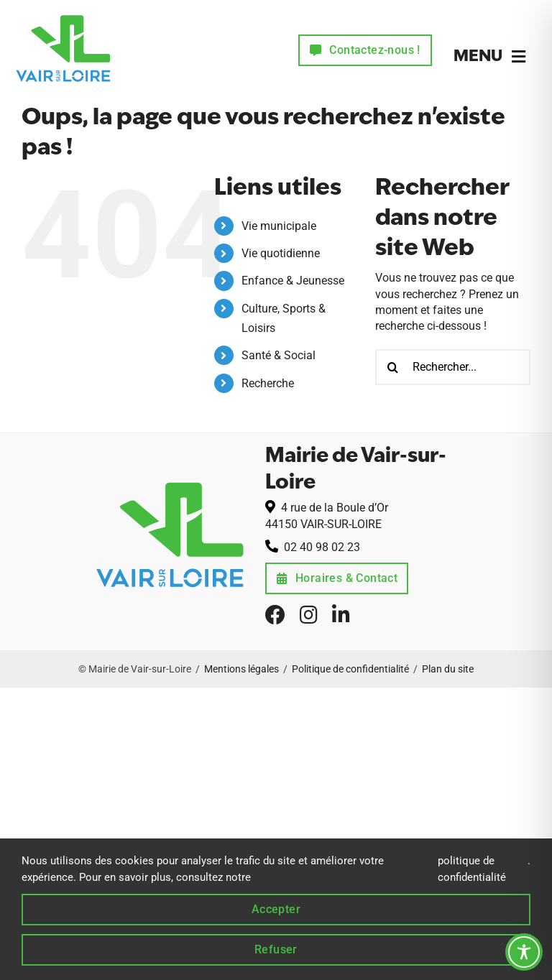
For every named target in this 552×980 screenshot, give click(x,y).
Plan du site (448, 669)
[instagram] (309, 615)
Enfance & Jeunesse (293, 281)
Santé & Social (279, 355)
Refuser (276, 949)
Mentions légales (241, 669)
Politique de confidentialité (350, 669)
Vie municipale (279, 226)
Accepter (276, 909)
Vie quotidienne (281, 253)
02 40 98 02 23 (322, 547)
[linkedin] (341, 615)
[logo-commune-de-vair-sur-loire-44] (63, 13)
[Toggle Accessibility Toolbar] (524, 952)
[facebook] (275, 615)
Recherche (268, 383)
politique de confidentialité (472, 869)
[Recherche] (393, 367)
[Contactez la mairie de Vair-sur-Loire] (365, 50)
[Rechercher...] (453, 367)
